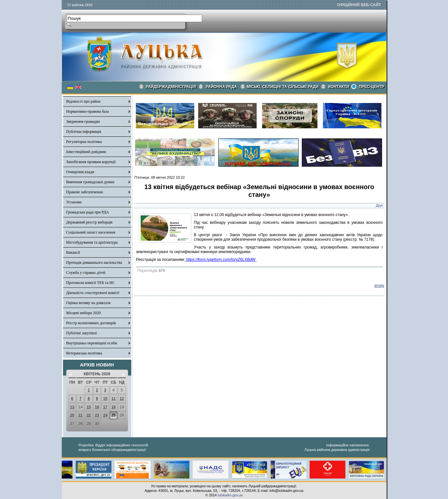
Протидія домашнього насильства (94, 262)
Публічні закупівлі (82, 333)
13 (72, 407)
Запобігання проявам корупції (91, 162)
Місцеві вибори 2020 (84, 313)
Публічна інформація (84, 132)
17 (105, 407)
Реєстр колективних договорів (91, 323)
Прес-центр (371, 87)
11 (114, 399)
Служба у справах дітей (86, 273)
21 (80, 415)
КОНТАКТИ (339, 87)
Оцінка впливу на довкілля (89, 303)
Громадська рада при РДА (88, 212)
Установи (74, 202)
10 (105, 399)
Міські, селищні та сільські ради (282, 87)
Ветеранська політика (84, 353)
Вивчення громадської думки (90, 182)
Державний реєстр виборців (90, 222)
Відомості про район (83, 101)
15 (89, 407)
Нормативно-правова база (88, 111)
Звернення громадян (83, 122)
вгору (379, 286)
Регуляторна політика (84, 142)
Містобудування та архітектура (92, 242)
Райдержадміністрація (171, 87)
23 (97, 415)
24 (105, 415)
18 (114, 407)
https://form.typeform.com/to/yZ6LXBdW (221, 260)
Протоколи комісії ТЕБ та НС (91, 283)
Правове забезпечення (85, 192)
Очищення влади (80, 172)
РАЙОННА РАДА (221, 87)
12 (122, 399)
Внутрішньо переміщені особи (92, 343)
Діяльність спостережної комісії (93, 293)
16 (97, 407)
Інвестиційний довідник (86, 152)
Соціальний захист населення (91, 232)
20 (72, 415)
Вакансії (73, 252)
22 (89, 415)
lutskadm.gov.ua (230, 495)
